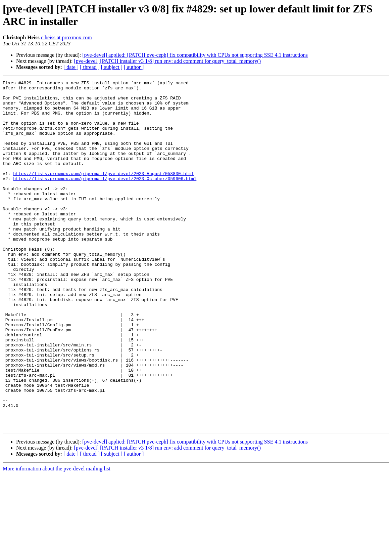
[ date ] (71, 67)
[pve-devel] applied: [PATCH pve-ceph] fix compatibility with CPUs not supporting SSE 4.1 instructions (195, 55)
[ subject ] (112, 67)
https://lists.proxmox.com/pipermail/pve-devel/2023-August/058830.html (103, 193)
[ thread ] (90, 67)
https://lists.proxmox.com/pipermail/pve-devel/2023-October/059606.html (105, 199)
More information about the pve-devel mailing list (57, 538)
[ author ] (134, 67)
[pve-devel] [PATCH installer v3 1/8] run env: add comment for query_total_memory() (167, 61)
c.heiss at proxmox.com (66, 37)
